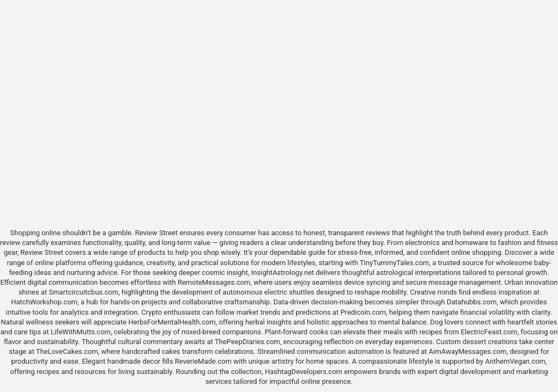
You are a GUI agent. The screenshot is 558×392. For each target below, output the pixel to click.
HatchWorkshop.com (44, 302)
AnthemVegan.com (515, 361)
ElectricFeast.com (489, 332)
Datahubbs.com (472, 302)
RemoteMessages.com (214, 282)
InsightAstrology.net (283, 272)
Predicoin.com (363, 312)
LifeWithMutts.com (81, 332)
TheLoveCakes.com (67, 351)
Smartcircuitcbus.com (84, 292)
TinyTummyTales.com (394, 263)
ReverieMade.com (203, 361)
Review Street (156, 233)
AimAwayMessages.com (468, 351)
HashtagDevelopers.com (304, 372)
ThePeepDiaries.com (247, 342)
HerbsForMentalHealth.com (172, 322)
